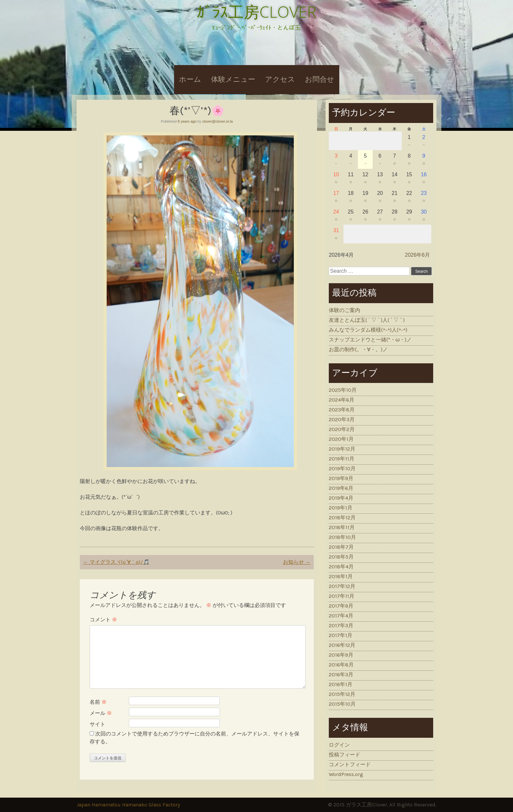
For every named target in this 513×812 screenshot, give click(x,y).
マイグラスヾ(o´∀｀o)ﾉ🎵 (116, 562)
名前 (98, 702)
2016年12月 (342, 645)
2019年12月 (342, 449)
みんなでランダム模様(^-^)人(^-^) (368, 330)
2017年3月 (341, 625)
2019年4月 (341, 498)
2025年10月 (343, 390)
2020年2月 (342, 429)
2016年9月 (341, 655)
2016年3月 (341, 674)
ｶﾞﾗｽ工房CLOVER (256, 12)
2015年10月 (342, 704)
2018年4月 (341, 567)
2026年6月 (418, 255)
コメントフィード (350, 764)
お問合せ (320, 79)
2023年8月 (342, 410)
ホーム (190, 79)
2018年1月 (341, 576)
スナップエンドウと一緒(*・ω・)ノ (370, 340)
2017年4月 (341, 616)
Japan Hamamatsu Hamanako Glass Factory (128, 805)
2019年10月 (342, 468)
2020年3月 (342, 419)
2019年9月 (341, 478)
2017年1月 (341, 635)
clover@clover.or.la (217, 121)
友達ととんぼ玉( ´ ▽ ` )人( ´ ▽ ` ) (367, 320)
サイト (97, 724)
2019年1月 (341, 508)
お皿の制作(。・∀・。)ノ (358, 349)
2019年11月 (342, 459)
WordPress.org (346, 774)
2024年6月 (342, 400)
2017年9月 (341, 606)
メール (101, 713)
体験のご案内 (345, 310)
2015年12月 (342, 694)
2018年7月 (341, 547)
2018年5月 (341, 557)
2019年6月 (341, 488)
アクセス (280, 79)
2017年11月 (342, 596)
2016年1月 (341, 684)
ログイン (339, 745)
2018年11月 (342, 527)
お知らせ (297, 562)
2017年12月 (342, 586)
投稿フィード (345, 755)
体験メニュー (233, 79)
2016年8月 (341, 665)
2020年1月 (341, 439)
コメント (103, 620)
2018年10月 (342, 537)
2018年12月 (342, 518)
